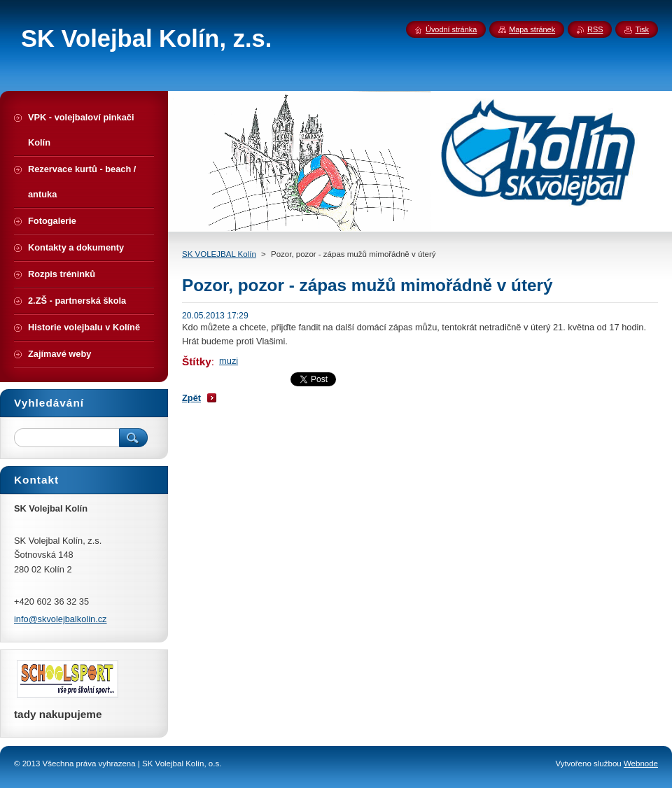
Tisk (642, 29)
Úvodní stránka (451, 29)
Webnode (641, 764)
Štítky (197, 361)
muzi (229, 361)
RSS (595, 29)
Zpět (191, 398)
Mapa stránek (532, 29)
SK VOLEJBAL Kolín (219, 254)
